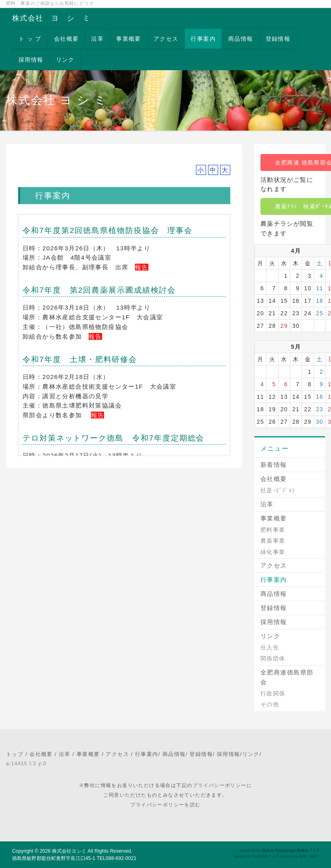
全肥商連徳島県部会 (287, 677)
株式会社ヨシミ (69, 851)
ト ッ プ (30, 39)
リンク (65, 60)
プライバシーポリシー (220, 785)
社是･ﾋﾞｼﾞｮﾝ (278, 490)
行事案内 (203, 39)
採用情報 (31, 60)
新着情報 (274, 465)
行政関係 (273, 693)
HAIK (314, 857)
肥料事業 (273, 530)
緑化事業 (273, 552)
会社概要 (67, 39)
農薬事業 (273, 541)
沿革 (97, 39)
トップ (15, 754)
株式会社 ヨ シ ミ (51, 18)
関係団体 (273, 658)
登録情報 (278, 39)
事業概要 (129, 39)
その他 (270, 704)
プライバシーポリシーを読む (165, 805)
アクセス (166, 39)
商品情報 (241, 39)
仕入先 (270, 647)
